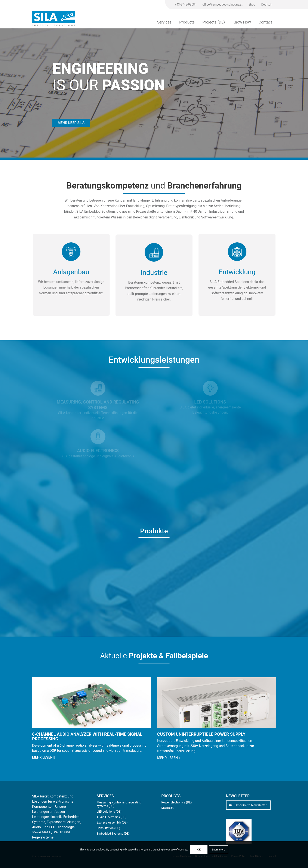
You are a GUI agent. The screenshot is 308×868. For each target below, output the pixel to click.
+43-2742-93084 (186, 4)
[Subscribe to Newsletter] (248, 805)
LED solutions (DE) (109, 812)
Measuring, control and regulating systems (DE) (119, 804)
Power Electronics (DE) (176, 802)
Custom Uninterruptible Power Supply (201, 734)
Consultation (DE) (108, 828)
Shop (252, 4)
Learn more (219, 850)
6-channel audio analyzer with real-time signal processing (87, 737)
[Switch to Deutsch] (267, 4)
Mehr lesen (43, 757)
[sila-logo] (54, 19)
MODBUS (167, 808)
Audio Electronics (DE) (112, 817)
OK (199, 850)
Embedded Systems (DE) (113, 834)
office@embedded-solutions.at (223, 4)
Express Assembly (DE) (112, 822)
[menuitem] (186, 4)
